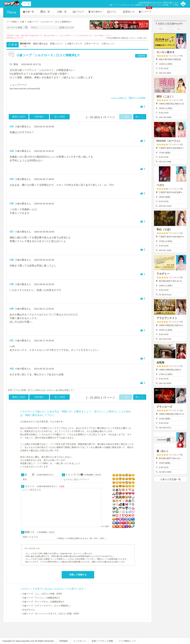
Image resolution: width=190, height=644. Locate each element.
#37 (12, 232)
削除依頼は (11, 38)
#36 (12, 204)
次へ (140, 117)
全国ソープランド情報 (102, 641)
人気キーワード (92, 44)
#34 (12, 151)
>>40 (12, 346)
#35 (12, 179)
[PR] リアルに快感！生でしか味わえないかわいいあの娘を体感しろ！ (42, 390)
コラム (112, 12)
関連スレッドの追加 (137, 98)
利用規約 (64, 641)
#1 (11, 64)
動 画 (62, 12)
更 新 (12, 45)
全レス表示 (60, 117)
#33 (12, 126)
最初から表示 (19, 117)
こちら (17, 38)
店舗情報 (141, 56)
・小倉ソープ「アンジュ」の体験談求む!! (40, 598)
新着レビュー (56, 44)
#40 (12, 309)
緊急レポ (128, 12)
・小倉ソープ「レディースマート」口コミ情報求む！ (46, 606)
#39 (12, 284)
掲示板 (12, 12)
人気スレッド (108, 44)
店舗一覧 (28, 12)
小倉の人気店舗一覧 (170, 479)
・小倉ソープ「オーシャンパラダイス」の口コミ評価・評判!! (50, 614)
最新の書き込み (40, 44)
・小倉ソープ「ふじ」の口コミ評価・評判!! (41, 594)
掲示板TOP (25, 44)
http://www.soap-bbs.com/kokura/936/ (25, 89)
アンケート (146, 10)
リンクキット (80, 641)
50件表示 (39, 117)
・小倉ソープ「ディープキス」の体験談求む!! (42, 602)
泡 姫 (45, 12)
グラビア (78, 12)
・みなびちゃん (28, 610)
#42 (12, 369)
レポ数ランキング (74, 44)
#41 (12, 340)
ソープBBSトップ (127, 641)
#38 (12, 260)
